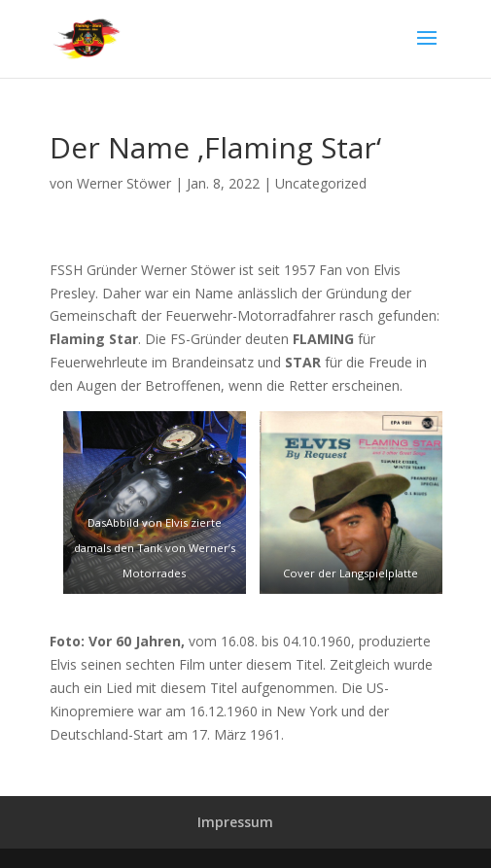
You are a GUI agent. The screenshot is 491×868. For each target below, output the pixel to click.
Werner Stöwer (124, 183)
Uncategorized (321, 183)
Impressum (235, 822)
